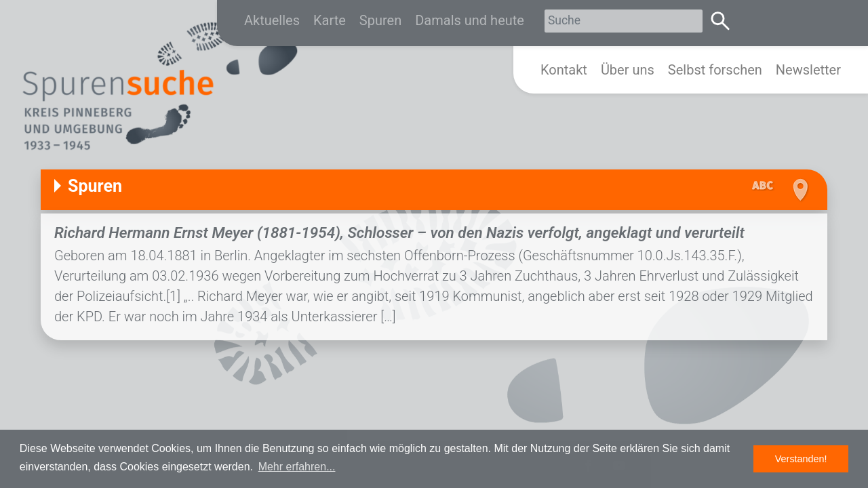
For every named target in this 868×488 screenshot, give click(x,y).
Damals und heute (470, 20)
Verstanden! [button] (801, 459)
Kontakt (564, 70)
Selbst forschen (715, 70)
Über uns (628, 70)
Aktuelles (272, 20)
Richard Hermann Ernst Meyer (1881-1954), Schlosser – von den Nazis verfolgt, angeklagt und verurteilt (399, 232)
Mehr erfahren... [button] (297, 467)
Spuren (380, 20)
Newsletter (808, 70)
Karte (330, 20)
